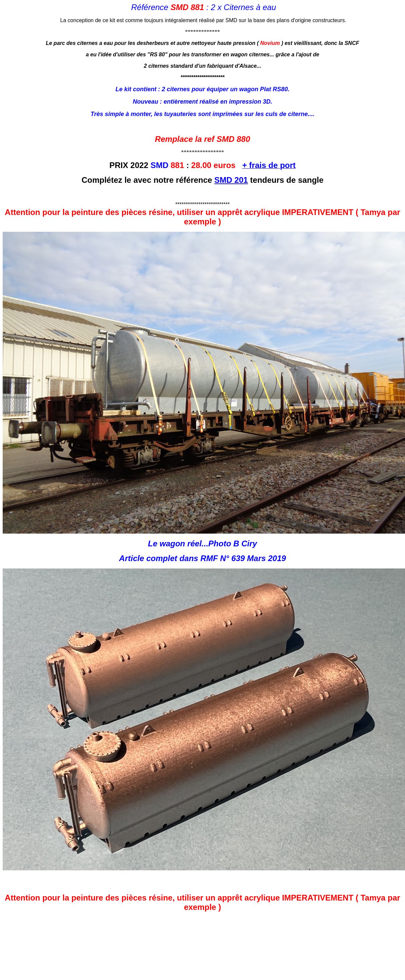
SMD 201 (231, 180)
